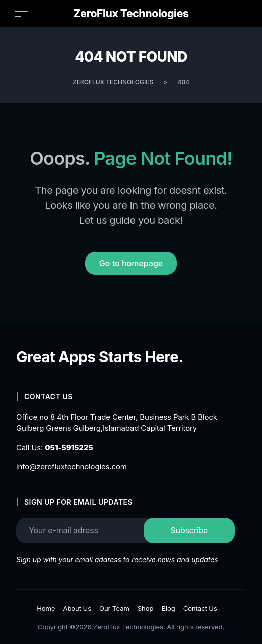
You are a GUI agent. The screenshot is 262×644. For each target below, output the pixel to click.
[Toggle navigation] (21, 13)
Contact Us (200, 608)
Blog (168, 608)
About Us (77, 608)
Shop (146, 608)
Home (46, 608)
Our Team (114, 608)
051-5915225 (69, 447)
